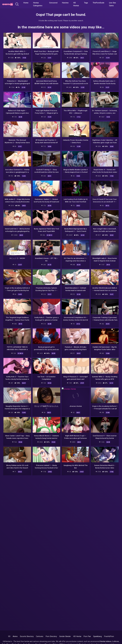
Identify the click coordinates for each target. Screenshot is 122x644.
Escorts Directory (27, 636)
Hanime (65, 3)
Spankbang (97, 636)
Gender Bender (65, 636)
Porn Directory (51, 636)
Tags (86, 3)
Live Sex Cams (112, 4)
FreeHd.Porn (109, 636)
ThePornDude (98, 3)
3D (9, 636)
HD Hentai (76, 4)
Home (26, 3)
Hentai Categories (38, 4)
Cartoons (40, 636)
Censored (53, 3)
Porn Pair (87, 636)
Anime (15, 636)
